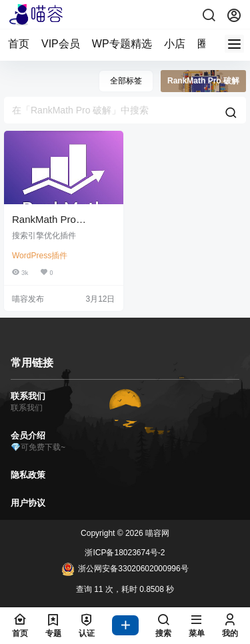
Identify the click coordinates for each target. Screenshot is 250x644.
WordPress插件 (40, 256)
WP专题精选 (122, 44)
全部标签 (126, 81)
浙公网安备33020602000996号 (125, 569)
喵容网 (156, 533)
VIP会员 (61, 44)
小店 (175, 44)
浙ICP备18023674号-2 (125, 553)
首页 (19, 44)
